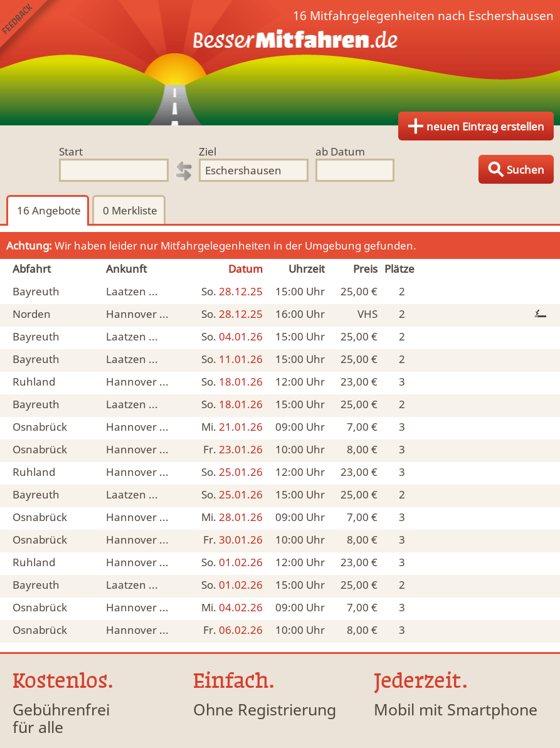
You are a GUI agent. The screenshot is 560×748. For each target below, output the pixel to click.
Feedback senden (30, 30)
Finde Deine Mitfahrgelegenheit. (280, 63)
